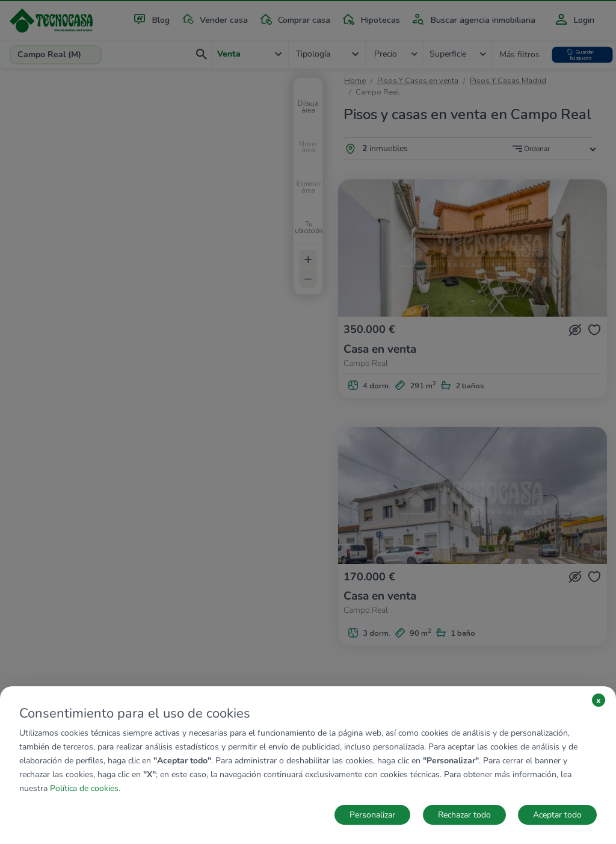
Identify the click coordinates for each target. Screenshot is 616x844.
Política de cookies (84, 788)
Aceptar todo (557, 815)
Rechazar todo (464, 815)
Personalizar (372, 815)
